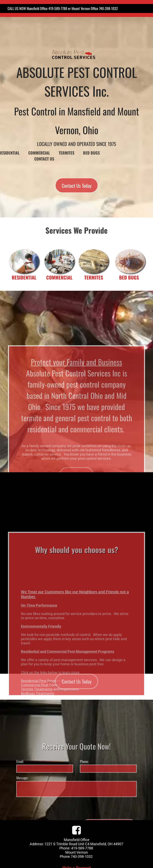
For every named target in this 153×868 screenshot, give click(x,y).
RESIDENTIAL (24, 277)
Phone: (84, 792)
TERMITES (94, 277)
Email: (20, 792)
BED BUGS (129, 277)
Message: (22, 808)
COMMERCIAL (59, 277)
